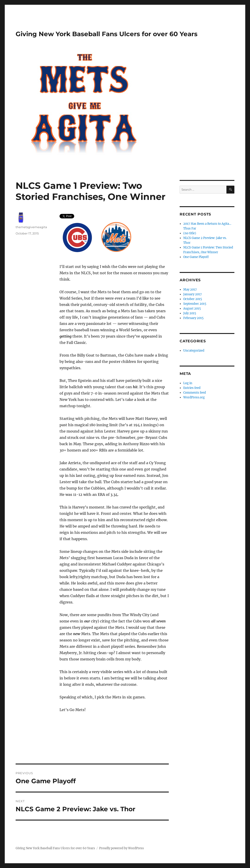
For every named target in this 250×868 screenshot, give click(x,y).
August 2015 (192, 309)
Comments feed (195, 393)
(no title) (190, 233)
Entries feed (192, 388)
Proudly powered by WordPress (121, 848)
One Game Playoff (196, 257)
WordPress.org (194, 397)
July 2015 (190, 313)
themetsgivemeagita (31, 227)
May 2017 (190, 290)
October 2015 (193, 299)
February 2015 (193, 318)
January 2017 (193, 294)
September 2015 (195, 304)
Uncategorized (194, 351)
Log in (188, 383)
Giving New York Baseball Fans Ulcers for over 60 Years (107, 34)
